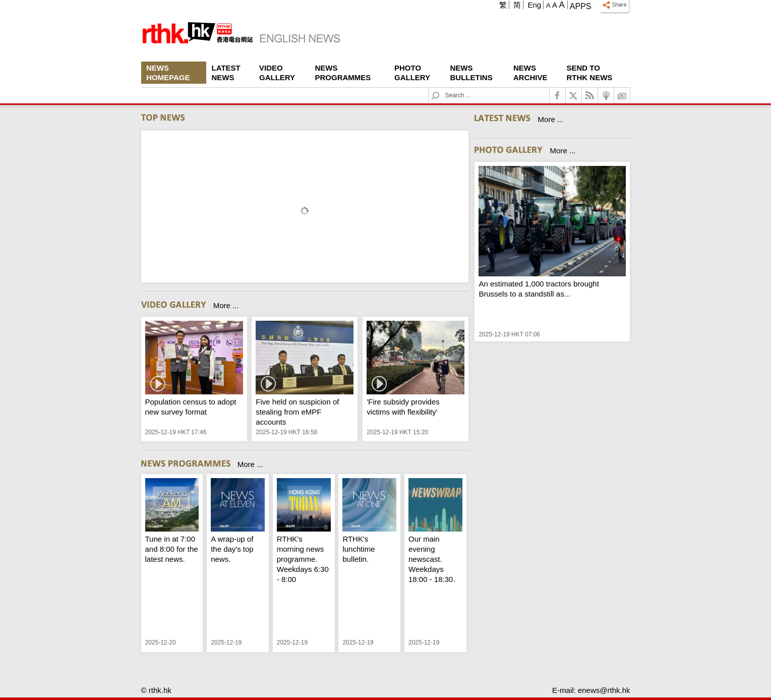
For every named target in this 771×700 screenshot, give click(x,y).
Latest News (226, 73)
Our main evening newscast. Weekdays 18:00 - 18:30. (432, 559)
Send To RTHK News (590, 73)
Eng (534, 5)
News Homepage (168, 73)
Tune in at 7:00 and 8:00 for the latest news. (172, 549)
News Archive (530, 73)
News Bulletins (471, 73)
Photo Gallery (412, 73)
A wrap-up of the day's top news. (232, 549)
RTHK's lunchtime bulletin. (359, 549)
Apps (581, 6)
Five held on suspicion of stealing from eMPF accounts (297, 412)
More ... (226, 305)
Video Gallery (277, 73)
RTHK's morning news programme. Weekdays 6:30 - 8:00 (303, 559)
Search (441, 88)
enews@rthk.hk (604, 690)
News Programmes (343, 73)
